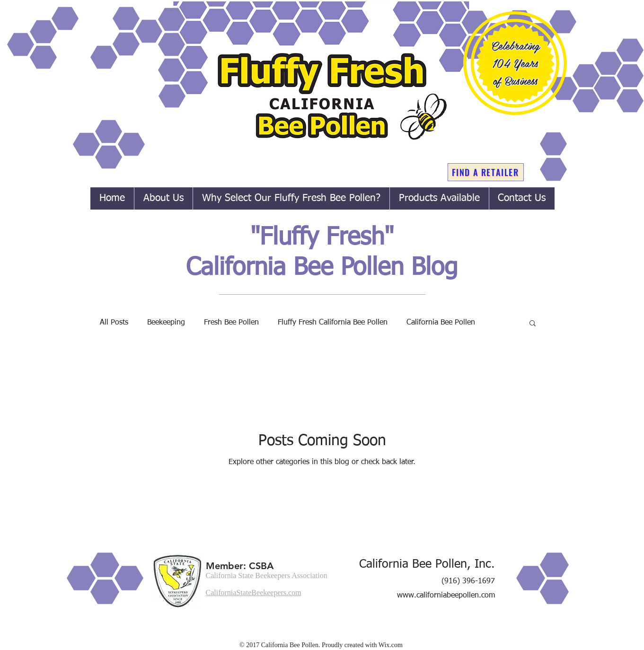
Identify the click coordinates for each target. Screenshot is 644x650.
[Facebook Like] (457, 631)
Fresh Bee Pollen (231, 323)
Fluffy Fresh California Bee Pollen (333, 323)
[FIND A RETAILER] (486, 172)
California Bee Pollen (441, 323)
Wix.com (391, 645)
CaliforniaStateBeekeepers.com (254, 593)
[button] (533, 324)
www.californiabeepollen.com (446, 596)
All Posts (114, 323)
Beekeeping (166, 323)
